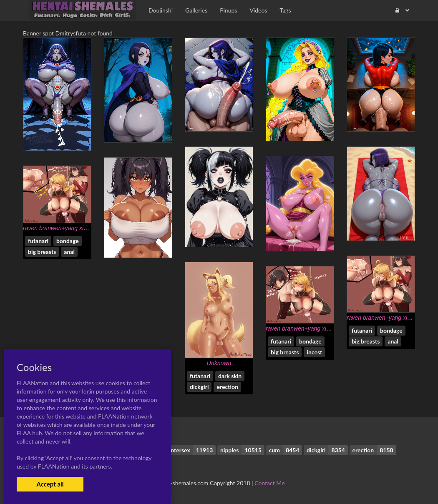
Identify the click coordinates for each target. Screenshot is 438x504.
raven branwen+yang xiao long (63, 228)
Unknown (219, 363)
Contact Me (269, 483)
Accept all (50, 484)
